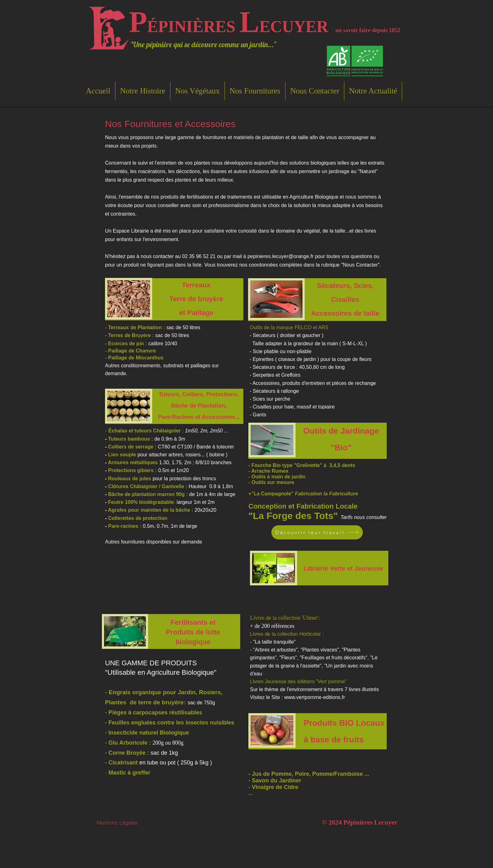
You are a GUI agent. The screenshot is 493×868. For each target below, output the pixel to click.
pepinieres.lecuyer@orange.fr (280, 256)
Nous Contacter (360, 265)
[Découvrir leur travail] (317, 532)
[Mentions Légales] (117, 823)
